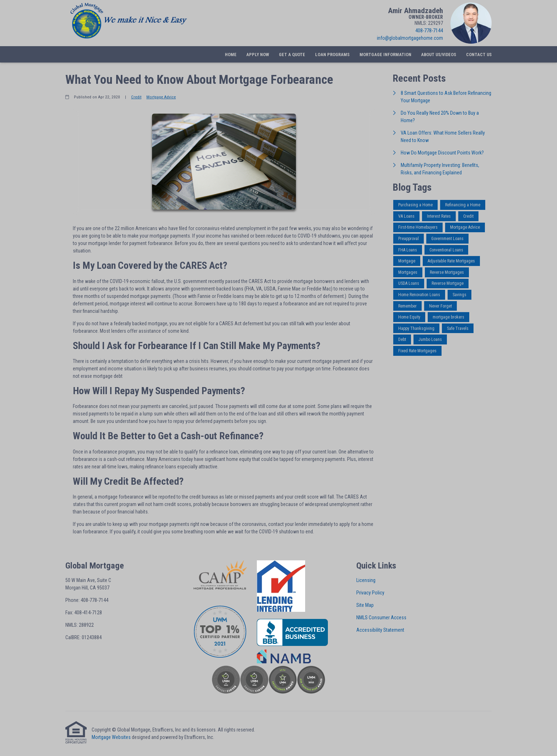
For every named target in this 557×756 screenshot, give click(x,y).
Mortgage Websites (111, 737)
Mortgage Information (385, 55)
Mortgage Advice (161, 97)
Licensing (366, 580)
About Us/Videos (439, 55)
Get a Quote (292, 55)
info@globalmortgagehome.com (410, 38)
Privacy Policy (370, 593)
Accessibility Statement (380, 630)
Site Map (365, 605)
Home (231, 55)
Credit (136, 97)
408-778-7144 (429, 31)
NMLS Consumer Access (381, 618)
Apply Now (258, 55)
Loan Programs (332, 55)
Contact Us (479, 55)
